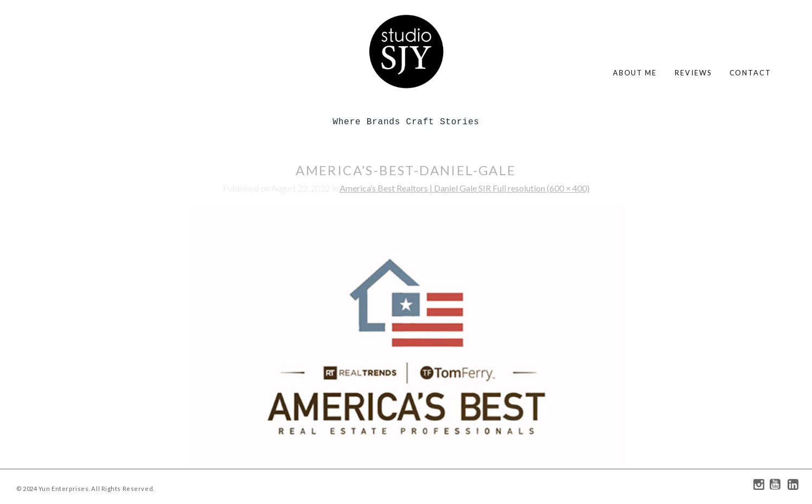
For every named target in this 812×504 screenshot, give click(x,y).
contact (750, 73)
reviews (693, 73)
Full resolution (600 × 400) (541, 188)
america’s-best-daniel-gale (406, 170)
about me (635, 73)
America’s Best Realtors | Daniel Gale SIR (416, 188)
